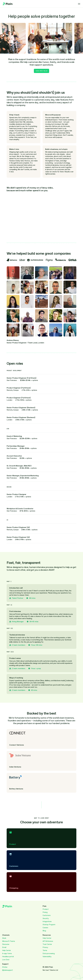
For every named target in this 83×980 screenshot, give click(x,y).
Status (5, 967)
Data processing (49, 953)
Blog (44, 931)
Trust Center (47, 944)
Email (4, 947)
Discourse (6, 944)
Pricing (45, 912)
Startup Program (49, 925)
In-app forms (7, 953)
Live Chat (6, 960)
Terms (45, 950)
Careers (45, 928)
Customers (47, 915)
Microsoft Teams (9, 941)
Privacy (45, 947)
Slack (4, 938)
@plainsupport (8, 970)
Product (46, 909)
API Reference (48, 941)
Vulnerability (47, 957)
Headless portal (8, 957)
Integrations (47, 921)
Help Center (6, 950)
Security (46, 918)
